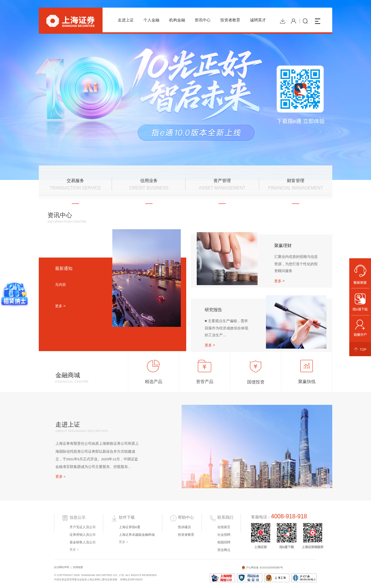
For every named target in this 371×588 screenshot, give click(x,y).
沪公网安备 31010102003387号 (262, 568)
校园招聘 (224, 542)
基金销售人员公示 (83, 542)
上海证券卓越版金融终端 (137, 535)
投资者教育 (230, 20)
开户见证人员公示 (83, 527)
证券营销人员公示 (83, 535)
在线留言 (224, 527)
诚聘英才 (258, 20)
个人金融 (151, 20)
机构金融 (177, 20)
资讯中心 (203, 20)
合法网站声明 (62, 567)
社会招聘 (224, 535)
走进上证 (126, 20)
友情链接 (78, 567)
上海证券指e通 (130, 527)
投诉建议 (184, 527)
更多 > (60, 306)
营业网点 (224, 550)
